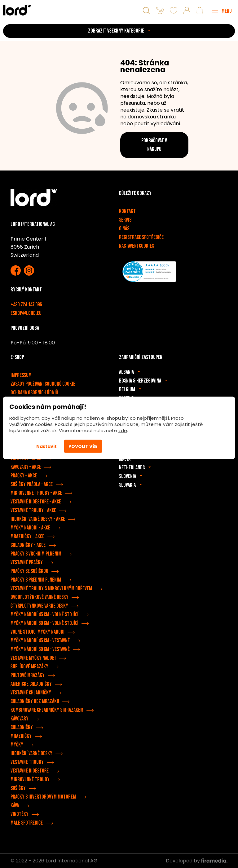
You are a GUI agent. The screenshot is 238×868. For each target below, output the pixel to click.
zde (123, 430)
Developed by (197, 861)
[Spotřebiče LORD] (17, 10)
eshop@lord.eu (26, 313)
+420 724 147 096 (26, 305)
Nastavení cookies (137, 246)
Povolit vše (83, 446)
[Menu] (222, 11)
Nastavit (46, 446)
